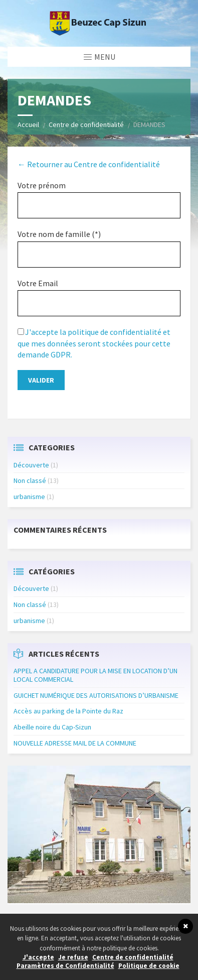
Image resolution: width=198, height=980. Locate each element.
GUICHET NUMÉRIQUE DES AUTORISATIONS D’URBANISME (96, 695)
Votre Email (38, 283)
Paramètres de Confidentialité (65, 966)
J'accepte (38, 957)
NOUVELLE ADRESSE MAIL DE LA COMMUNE (75, 743)
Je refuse (73, 957)
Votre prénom (42, 185)
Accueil (28, 125)
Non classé (30, 480)
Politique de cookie (149, 966)
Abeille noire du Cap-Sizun (52, 727)
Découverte (31, 465)
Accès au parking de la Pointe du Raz (68, 711)
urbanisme (29, 497)
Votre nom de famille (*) (59, 234)
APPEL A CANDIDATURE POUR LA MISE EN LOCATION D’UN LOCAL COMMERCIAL (95, 675)
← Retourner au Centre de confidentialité (89, 164)
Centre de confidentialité (86, 125)
